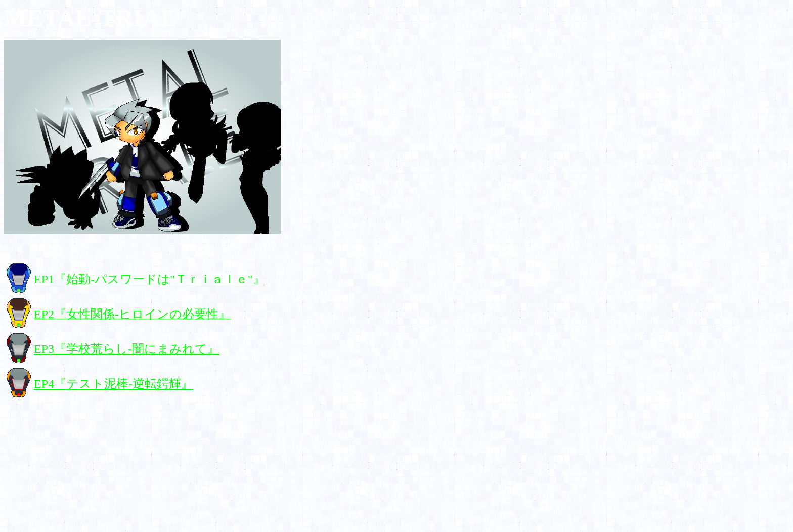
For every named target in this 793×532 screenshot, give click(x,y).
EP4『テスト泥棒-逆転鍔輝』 (114, 384)
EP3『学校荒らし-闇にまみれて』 (127, 349)
